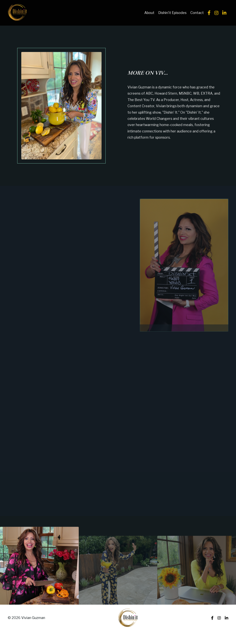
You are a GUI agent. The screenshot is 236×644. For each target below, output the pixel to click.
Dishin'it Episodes (172, 13)
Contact (197, 13)
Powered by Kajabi (217, 634)
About (149, 13)
